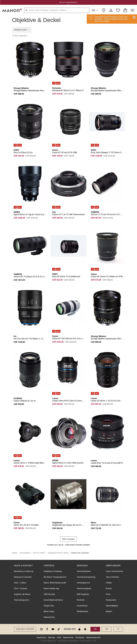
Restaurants (111, 600)
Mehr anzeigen (69, 539)
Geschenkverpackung (86, 577)
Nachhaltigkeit (112, 606)
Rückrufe (81, 600)
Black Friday (49, 611)
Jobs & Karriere (112, 577)
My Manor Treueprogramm (55, 577)
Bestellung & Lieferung (24, 571)
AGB (59, 637)
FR (107, 629)
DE (95, 10)
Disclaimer (80, 637)
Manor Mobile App (51, 588)
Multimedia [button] (25, 553)
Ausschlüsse (82, 606)
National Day (49, 617)
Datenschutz (68, 637)
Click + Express (21, 588)
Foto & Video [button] (39, 553)
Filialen (109, 583)
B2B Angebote (83, 594)
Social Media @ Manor (53, 600)
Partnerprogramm (21, 600)
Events (109, 588)
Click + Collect (20, 583)
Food (108, 594)
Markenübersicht (93, 637)
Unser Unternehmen (114, 571)
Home (15, 553)
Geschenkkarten (84, 571)
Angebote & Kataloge (53, 571)
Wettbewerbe (82, 611)
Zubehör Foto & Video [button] (58, 553)
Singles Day (49, 606)
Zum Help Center (25, 629)
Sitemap (52, 637)
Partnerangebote (84, 588)
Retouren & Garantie (23, 577)
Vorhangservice (83, 583)
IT (118, 629)
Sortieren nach (22, 30)
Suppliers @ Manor (22, 594)
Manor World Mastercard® (55, 583)
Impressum (41, 637)
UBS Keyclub (49, 594)
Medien (109, 611)
